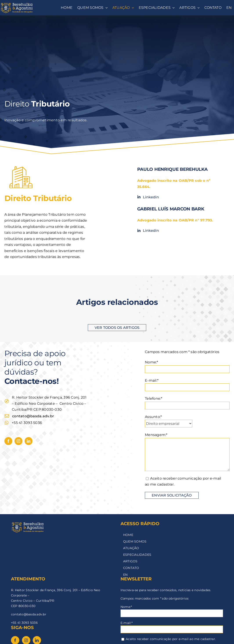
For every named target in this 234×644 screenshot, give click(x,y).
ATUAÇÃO (131, 548)
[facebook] (8, 441)
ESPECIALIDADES (137, 555)
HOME (128, 535)
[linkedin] (29, 441)
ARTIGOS (130, 561)
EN (125, 575)
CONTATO (131, 568)
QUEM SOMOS (135, 541)
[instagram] (18, 441)
